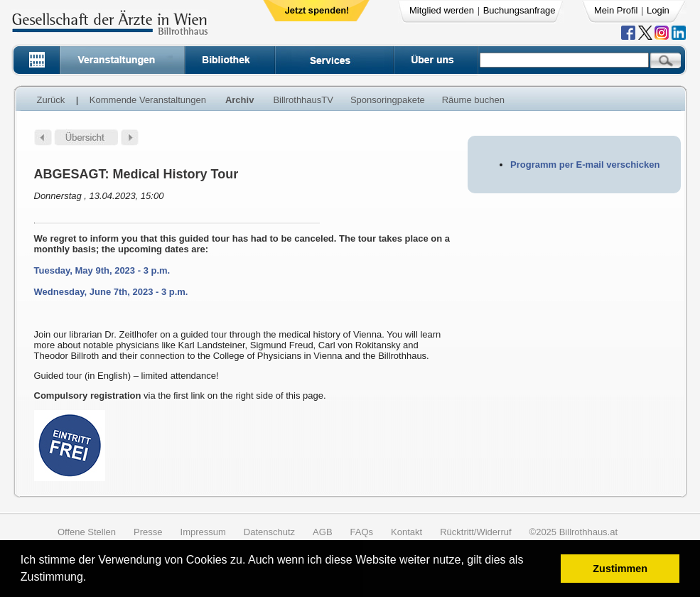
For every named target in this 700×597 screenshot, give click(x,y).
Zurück (51, 100)
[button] (91, 579)
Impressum (203, 532)
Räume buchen (473, 100)
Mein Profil (616, 10)
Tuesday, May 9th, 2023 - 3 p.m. (102, 270)
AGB (322, 532)
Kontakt (406, 532)
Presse (148, 532)
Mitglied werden (442, 10)
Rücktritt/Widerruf (475, 532)
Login (658, 10)
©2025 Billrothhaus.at (574, 532)
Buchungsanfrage (519, 10)
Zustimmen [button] (620, 569)
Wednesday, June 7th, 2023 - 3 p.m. (111, 292)
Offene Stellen (87, 532)
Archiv (239, 100)
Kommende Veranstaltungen (148, 100)
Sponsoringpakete (388, 100)
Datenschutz (269, 532)
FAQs (362, 532)
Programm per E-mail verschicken (585, 165)
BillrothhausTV (303, 100)
